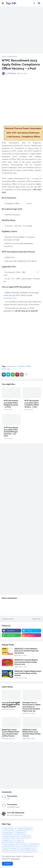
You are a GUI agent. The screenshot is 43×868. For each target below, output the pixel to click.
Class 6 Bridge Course (27, 849)
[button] (3, 3)
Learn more (15, 859)
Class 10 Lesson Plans (30, 845)
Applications (13, 56)
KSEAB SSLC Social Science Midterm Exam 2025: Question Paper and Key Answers (10, 733)
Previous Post (8, 619)
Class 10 (19, 841)
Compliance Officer (24, 366)
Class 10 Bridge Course (11, 845)
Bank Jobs (26, 837)
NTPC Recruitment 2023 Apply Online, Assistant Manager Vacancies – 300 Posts (11, 432)
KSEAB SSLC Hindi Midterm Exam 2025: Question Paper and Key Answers (32, 733)
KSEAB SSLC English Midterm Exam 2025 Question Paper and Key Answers (28, 673)
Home (4, 56)
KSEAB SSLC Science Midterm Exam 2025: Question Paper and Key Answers (26, 651)
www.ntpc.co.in (10, 298)
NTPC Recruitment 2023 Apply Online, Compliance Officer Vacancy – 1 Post (32, 404)
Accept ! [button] (7, 864)
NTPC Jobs (6, 369)
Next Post (36, 619)
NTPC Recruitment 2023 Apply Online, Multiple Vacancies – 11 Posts (11, 404)
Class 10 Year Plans (10, 849)
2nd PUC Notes (8, 829)
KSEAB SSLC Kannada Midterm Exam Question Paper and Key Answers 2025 (26, 662)
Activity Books (8, 833)
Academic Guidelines (24, 829)
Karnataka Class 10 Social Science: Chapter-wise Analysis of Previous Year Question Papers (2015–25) (32, 707)
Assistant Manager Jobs (11, 837)
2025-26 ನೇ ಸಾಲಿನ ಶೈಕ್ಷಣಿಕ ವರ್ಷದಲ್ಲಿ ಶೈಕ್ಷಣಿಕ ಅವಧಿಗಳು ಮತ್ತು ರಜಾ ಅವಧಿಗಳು (11, 705)
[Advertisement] (21, 30)
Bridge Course (8, 841)
